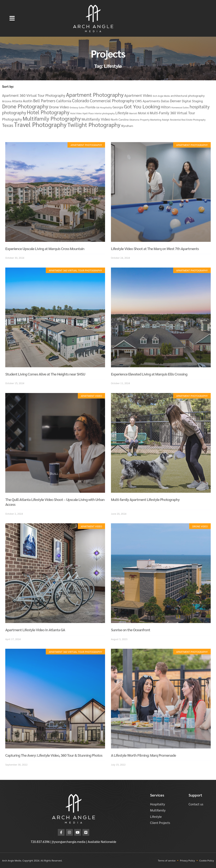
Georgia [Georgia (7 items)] (118, 107)
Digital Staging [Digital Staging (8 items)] (192, 101)
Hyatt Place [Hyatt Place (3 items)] (88, 113)
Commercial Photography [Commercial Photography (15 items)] (112, 101)
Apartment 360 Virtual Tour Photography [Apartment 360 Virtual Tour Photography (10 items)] (34, 95)
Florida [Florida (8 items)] (90, 107)
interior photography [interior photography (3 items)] (105, 113)
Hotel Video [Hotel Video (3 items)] (76, 113)
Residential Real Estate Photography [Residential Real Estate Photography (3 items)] (188, 120)
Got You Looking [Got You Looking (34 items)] (142, 106)
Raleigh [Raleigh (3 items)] (166, 120)
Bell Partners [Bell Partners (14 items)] (44, 101)
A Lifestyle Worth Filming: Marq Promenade (143, 755)
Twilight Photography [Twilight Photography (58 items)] (94, 124)
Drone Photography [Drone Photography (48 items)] (25, 106)
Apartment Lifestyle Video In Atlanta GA (35, 630)
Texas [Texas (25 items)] (8, 125)
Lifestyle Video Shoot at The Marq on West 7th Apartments (155, 248)
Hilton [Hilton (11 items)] (166, 107)
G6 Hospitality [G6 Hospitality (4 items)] (104, 107)
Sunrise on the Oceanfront (131, 630)
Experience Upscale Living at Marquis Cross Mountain (45, 248)
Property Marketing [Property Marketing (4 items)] (151, 120)
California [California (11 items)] (64, 101)
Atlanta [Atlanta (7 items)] (17, 101)
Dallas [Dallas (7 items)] (165, 101)
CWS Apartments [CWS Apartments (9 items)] (148, 101)
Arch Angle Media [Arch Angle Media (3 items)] (161, 96)
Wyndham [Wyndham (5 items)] (127, 126)
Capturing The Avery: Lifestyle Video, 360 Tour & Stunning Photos (54, 755)
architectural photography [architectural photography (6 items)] (188, 96)
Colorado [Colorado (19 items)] (81, 100)
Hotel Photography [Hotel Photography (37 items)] (48, 112)
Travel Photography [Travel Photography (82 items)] (40, 124)
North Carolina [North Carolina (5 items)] (120, 119)
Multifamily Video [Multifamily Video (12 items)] (96, 119)
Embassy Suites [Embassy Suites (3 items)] (77, 107)
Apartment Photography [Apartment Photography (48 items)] (95, 94)
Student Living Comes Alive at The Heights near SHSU (45, 374)
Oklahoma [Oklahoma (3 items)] (134, 120)
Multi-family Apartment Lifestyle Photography (145, 499)
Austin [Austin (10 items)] (28, 101)
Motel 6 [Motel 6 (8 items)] (143, 113)
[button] (12, 18)
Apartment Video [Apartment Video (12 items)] (138, 95)
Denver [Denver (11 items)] (176, 101)
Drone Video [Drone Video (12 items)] (59, 107)
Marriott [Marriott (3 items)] (133, 113)
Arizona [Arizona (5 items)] (7, 101)
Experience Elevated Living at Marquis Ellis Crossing (149, 374)
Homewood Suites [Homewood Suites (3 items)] (180, 107)
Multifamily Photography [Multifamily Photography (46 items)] (52, 118)
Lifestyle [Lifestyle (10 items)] (122, 113)
